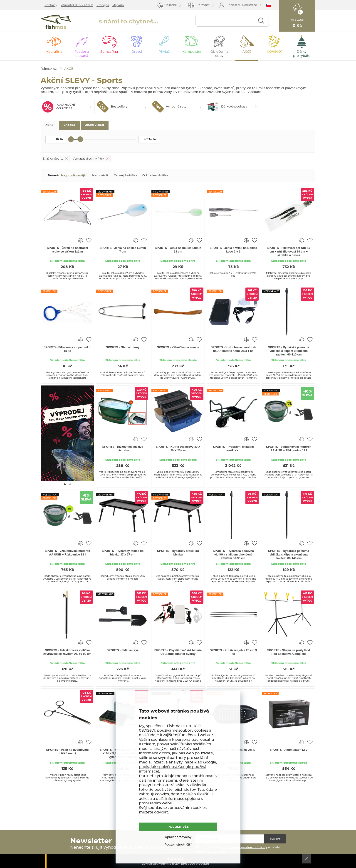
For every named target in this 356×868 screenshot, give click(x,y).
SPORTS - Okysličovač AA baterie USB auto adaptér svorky (178, 652)
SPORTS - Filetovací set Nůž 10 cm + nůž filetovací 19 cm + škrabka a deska (289, 251)
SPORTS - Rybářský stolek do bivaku (178, 553)
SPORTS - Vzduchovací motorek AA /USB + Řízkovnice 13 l (289, 449)
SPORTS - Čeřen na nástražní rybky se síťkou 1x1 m (67, 250)
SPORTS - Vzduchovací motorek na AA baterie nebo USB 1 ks (233, 349)
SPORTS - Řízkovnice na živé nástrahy (123, 449)
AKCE (247, 52)
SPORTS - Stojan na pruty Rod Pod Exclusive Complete (289, 652)
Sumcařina (109, 52)
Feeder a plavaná (82, 54)
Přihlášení (233, 5)
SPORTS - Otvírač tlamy (123, 347)
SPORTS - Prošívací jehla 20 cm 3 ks (233, 652)
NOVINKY (274, 52)
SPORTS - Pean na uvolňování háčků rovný (67, 752)
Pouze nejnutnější (178, 845)
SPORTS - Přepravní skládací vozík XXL (233, 449)
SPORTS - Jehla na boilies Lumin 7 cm (123, 250)
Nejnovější (100, 176)
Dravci (137, 52)
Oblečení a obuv (219, 54)
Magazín (118, 5)
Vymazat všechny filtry (88, 159)
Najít (261, 21)
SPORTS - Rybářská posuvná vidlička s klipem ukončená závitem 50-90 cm (233, 554)
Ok (306, 859)
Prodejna (103, 5)
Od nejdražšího (125, 176)
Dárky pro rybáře (302, 54)
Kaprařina (54, 52)
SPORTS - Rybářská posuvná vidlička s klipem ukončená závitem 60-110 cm (289, 351)
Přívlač (164, 52)
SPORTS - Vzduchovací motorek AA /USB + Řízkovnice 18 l (67, 553)
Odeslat (275, 839)
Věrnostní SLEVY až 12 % (77, 5)
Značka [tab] (69, 125)
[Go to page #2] (70, 484)
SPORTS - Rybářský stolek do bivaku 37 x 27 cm (123, 553)
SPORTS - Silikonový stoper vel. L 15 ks (67, 349)
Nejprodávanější (74, 176)
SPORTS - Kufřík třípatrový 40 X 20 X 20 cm (178, 449)
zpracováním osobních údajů (243, 847)
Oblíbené (171, 5)
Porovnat (200, 6)
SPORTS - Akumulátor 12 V (289, 750)
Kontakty (51, 5)
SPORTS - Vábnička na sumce (178, 347)
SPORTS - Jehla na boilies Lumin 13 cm (178, 250)
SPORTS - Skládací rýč (123, 650)
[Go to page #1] (65, 484)
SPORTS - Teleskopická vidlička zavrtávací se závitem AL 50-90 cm (67, 652)
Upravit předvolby (178, 837)
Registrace (250, 5)
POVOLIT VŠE (178, 827)
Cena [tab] (49, 125)
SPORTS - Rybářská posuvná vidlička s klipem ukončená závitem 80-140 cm (289, 554)
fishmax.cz (56, 22)
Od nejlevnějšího (155, 176)
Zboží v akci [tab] (95, 125)
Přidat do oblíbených (89, 240)
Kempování (192, 52)
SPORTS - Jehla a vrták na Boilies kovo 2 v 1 (233, 250)
